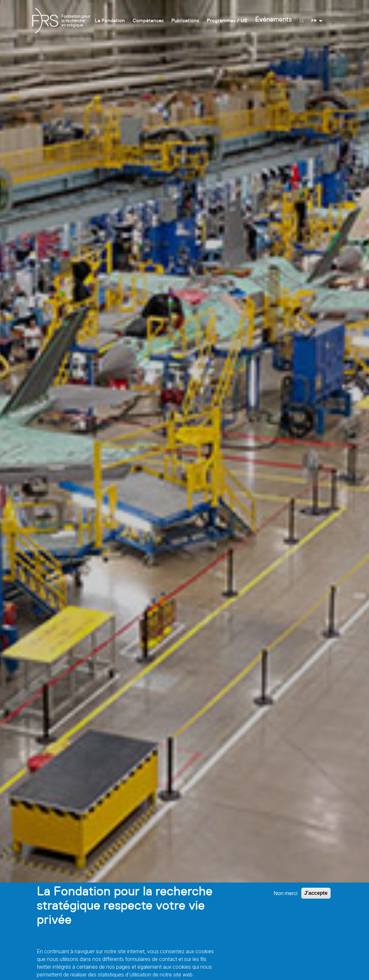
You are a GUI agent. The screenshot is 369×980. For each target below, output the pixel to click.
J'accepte (316, 898)
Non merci (285, 898)
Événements (278, 21)
